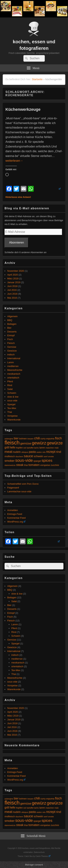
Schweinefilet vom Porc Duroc (23, 484)
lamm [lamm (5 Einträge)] (42, 448)
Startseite (37, 79)
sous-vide (12, 401)
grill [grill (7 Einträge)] (7, 447)
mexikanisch (14, 374)
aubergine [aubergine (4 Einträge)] (9, 439)
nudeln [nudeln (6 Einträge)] (17, 452)
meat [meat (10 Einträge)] (8, 452)
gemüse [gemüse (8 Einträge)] (26, 443)
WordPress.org (16, 522)
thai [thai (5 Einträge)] (26, 465)
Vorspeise (12, 416)
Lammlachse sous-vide (19, 491)
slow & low (13, 397)
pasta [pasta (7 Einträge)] (32, 452)
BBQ (10, 320)
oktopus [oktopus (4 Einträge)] (25, 452)
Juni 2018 (12, 286)
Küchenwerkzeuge (23, 109)
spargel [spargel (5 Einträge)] (37, 461)
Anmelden (13, 510)
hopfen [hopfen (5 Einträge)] (19, 448)
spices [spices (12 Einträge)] (47, 460)
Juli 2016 (12, 290)
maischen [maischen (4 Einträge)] (50, 448)
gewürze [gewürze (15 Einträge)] (55, 443)
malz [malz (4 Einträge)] (57, 448)
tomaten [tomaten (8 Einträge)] (34, 465)
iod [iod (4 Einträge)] (25, 448)
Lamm (11, 362)
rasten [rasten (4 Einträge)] (39, 452)
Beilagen (12, 324)
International (14, 358)
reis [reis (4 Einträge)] (44, 452)
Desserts (12, 332)
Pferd (10, 381)
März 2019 (13, 279)
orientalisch (13, 378)
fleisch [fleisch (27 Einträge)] (12, 443)
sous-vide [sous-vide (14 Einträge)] (24, 460)
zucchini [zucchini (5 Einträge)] (55, 465)
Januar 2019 (14, 282)
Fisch (10, 339)
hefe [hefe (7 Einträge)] (12, 447)
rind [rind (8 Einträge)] (59, 452)
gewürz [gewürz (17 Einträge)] (39, 443)
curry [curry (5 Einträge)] (43, 439)
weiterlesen (14, 161)
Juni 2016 (12, 294)
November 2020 (16, 271)
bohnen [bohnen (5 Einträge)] (23, 439)
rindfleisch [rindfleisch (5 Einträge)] (10, 456)
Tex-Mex (12, 408)
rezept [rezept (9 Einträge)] (51, 452)
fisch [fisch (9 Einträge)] (58, 438)
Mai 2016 (12, 298)
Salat (10, 389)
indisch (11, 355)
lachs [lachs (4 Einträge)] (36, 448)
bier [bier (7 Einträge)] (16, 438)
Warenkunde (14, 420)
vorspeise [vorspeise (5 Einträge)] (45, 465)
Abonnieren (17, 243)
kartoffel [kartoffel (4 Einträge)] (30, 448)
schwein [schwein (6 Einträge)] (38, 456)
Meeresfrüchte (15, 370)
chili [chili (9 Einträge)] (37, 438)
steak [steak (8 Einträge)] (20, 465)
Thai (10, 412)
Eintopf (11, 335)
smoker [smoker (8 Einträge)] (10, 461)
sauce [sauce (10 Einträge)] (28, 456)
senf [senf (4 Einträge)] (46, 456)
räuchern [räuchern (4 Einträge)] (19, 456)
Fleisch (11, 343)
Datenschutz (39, 852)
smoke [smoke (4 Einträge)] (51, 456)
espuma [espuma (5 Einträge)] (50, 439)
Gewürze (12, 351)
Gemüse (12, 347)
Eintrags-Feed (15, 514)
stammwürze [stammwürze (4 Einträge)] (10, 465)
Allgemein (12, 316)
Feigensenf (13, 488)
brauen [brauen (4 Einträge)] (31, 439)
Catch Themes (43, 856)
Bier (9, 328)
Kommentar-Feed (16, 518)
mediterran (13, 366)
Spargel (11, 404)
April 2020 (13, 275)
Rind (10, 385)
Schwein (12, 393)
